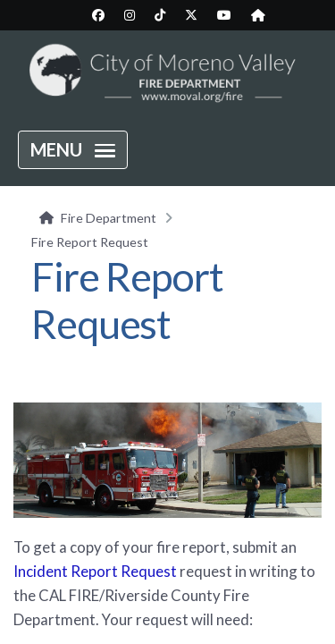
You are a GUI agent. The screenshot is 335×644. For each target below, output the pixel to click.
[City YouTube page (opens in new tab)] (224, 15)
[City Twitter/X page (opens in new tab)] (191, 15)
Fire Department (109, 218)
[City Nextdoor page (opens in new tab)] (258, 15)
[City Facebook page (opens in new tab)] (98, 15)
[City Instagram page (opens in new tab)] (130, 15)
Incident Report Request (95, 571)
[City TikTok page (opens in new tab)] (160, 15)
